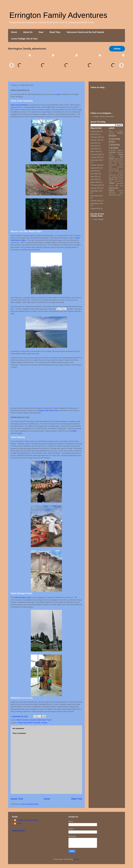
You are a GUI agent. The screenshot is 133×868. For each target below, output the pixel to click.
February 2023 (96, 185)
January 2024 (96, 157)
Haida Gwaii (41, 720)
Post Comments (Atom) (30, 804)
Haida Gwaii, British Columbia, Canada (33, 723)
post (58, 94)
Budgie (112, 142)
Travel (49, 720)
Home (14, 32)
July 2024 (94, 143)
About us (113, 131)
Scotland (115, 177)
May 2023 (94, 176)
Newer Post (17, 799)
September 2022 (97, 204)
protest (74, 431)
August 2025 (95, 131)
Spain (116, 179)
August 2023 (95, 168)
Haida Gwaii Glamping (19, 105)
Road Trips (55, 32)
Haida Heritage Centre (22, 597)
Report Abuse (18, 831)
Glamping (112, 157)
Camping (114, 144)
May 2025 (94, 134)
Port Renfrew (116, 173)
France (111, 155)
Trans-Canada (119, 181)
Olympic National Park (116, 171)
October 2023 (96, 165)
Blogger (76, 859)
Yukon (119, 195)
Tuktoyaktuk (119, 183)
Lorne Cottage (98, 219)
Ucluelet (111, 186)
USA (121, 186)
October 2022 (96, 201)
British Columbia (23, 720)
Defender (112, 152)
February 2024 (96, 154)
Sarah (19, 823)
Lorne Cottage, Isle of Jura (24, 39)
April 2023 (94, 179)
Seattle (121, 177)
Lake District (118, 163)
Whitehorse (113, 195)
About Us (28, 32)
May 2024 (94, 146)
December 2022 (97, 191)
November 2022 (97, 196)
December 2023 (97, 160)
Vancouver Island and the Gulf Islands (85, 32)
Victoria (121, 191)
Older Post (77, 799)
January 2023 (96, 188)
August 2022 (95, 208)
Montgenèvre (113, 165)
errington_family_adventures (103, 116)
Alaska (121, 131)
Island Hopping (113, 161)
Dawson (120, 150)
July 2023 (94, 171)
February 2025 (96, 137)
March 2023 (95, 182)
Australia (111, 133)
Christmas (112, 150)
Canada (33, 720)
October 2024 (96, 140)
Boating (120, 133)
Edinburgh (120, 153)
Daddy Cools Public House (49, 410)
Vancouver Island (113, 189)
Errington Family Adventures (58, 15)
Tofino (111, 181)
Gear (41, 32)
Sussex (121, 179)
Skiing (111, 179)
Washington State (116, 193)
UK (117, 186)
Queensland (112, 175)
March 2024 (95, 152)
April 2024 (94, 149)
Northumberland (114, 169)
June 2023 (94, 174)
